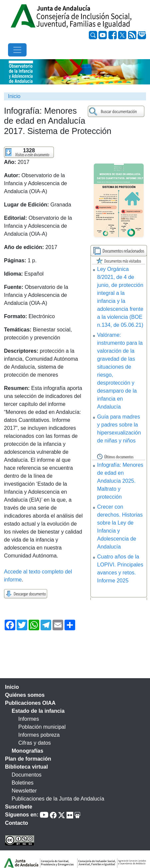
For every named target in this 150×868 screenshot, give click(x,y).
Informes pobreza (39, 735)
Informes (29, 719)
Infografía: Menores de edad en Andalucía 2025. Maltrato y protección (120, 481)
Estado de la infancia (38, 711)
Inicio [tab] (12, 687)
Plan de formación (28, 759)
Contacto (16, 823)
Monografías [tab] (27, 751)
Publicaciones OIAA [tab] (30, 703)
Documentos (27, 775)
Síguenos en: (22, 815)
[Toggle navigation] (17, 50)
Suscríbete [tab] (19, 807)
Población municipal (42, 727)
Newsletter (24, 791)
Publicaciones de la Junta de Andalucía (58, 799)
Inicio (14, 96)
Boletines (23, 783)
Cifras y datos (35, 743)
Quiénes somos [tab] (25, 695)
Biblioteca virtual (26, 767)
